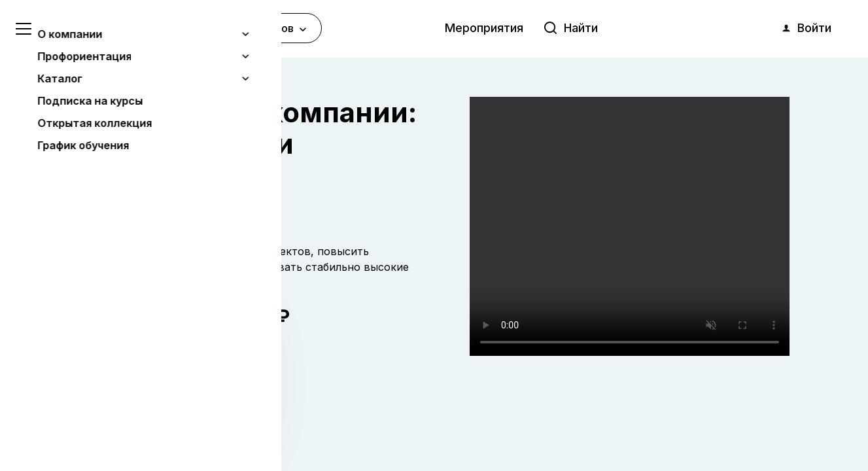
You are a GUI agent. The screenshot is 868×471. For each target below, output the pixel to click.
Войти (806, 28)
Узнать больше (106, 393)
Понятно (134, 426)
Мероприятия (484, 28)
